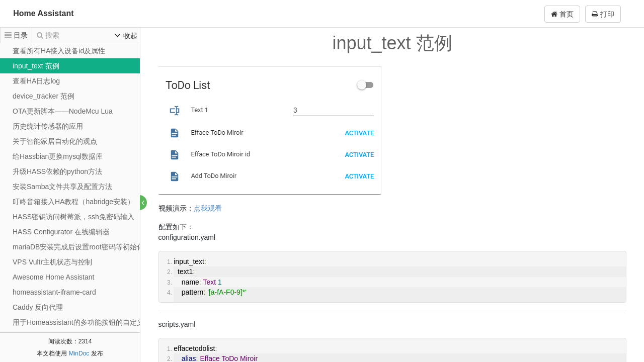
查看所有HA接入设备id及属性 (59, 51)
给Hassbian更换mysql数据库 (58, 156)
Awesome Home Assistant (53, 277)
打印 (603, 14)
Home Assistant (43, 13)
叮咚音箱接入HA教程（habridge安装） (73, 202)
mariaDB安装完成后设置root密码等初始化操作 (85, 247)
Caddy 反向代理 (38, 307)
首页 (562, 14)
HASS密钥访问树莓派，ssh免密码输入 (73, 217)
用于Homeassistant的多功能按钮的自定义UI (82, 322)
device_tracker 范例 (44, 96)
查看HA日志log (36, 81)
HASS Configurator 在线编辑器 (61, 232)
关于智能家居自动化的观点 (55, 141)
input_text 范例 (36, 66)
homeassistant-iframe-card (54, 292)
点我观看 (208, 208)
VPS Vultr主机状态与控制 (52, 262)
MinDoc (79, 353)
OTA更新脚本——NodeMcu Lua (63, 111)
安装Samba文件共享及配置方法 (62, 187)
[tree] (70, 194)
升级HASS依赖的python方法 (57, 171)
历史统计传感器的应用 (48, 126)
